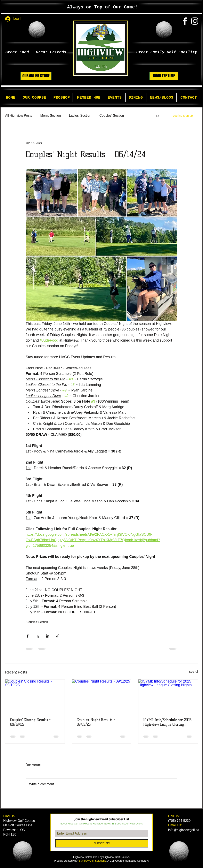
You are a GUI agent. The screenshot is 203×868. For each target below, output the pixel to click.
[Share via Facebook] (28, 636)
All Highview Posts (19, 116)
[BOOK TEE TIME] (164, 76)
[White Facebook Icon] (185, 21)
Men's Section (51, 116)
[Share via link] (58, 636)
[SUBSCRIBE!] (102, 843)
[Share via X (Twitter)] (38, 636)
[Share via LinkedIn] (48, 636)
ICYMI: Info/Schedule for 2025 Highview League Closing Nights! (167, 722)
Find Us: (10, 816)
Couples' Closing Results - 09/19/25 (30, 722)
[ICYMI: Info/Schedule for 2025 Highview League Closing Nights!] (168, 696)
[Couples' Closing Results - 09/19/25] (35, 696)
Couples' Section (112, 116)
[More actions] (175, 143)
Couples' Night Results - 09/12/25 (96, 722)
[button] (34, 98)
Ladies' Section (80, 116)
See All (193, 672)
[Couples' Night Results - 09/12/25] (102, 696)
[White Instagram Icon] (195, 21)
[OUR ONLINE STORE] (36, 76)
